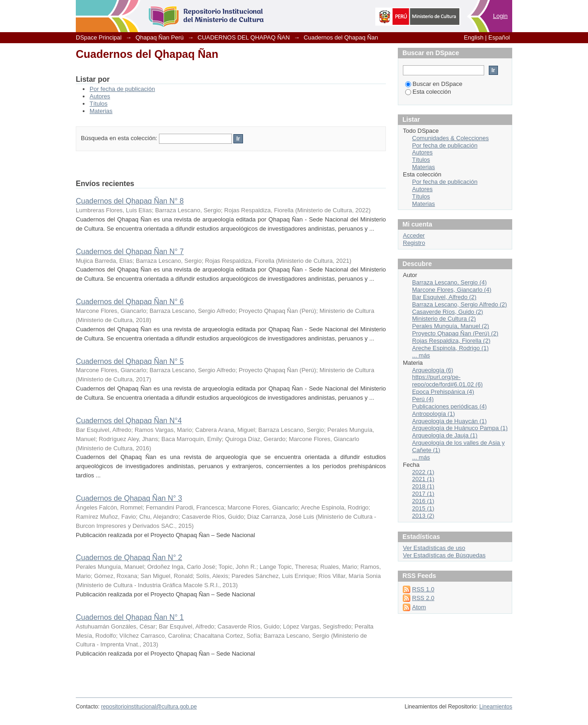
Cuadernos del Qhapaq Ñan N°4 (129, 421)
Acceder (414, 235)
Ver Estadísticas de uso (434, 548)
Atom (419, 607)
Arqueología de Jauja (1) (445, 435)
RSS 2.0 (423, 598)
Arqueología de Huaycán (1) (449, 421)
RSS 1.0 (423, 589)
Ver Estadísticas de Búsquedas (444, 555)
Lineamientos (496, 707)
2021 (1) (423, 479)
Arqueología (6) (433, 370)
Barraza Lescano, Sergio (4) (449, 282)
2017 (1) (423, 494)
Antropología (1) (433, 414)
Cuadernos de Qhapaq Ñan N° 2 (129, 558)
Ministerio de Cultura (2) (444, 319)
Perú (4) (423, 399)
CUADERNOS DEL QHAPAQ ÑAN (244, 37)
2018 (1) (423, 486)
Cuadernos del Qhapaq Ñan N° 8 (130, 201)
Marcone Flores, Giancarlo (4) (452, 290)
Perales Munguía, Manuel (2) (451, 326)
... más (421, 355)
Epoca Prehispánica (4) (443, 392)
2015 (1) (423, 508)
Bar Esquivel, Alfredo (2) (444, 297)
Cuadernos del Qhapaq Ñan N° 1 (130, 617)
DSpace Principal (99, 37)
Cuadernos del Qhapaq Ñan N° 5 (130, 361)
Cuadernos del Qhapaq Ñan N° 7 (130, 252)
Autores (100, 96)
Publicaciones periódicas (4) (449, 406)
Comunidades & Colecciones (450, 138)
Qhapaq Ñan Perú (160, 37)
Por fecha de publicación (122, 89)
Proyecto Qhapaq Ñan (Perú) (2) (455, 333)
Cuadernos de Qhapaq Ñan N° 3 (129, 498)
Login (500, 16)
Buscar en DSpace (434, 84)
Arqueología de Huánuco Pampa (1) (460, 428)
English (474, 37)
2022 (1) (423, 472)
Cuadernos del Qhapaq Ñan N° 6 (130, 302)
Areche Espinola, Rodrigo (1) (450, 348)
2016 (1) (423, 501)
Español (499, 37)
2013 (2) (423, 516)
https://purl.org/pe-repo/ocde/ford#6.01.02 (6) (447, 381)
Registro (414, 243)
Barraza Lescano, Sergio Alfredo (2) (460, 304)
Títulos (99, 104)
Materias (101, 111)
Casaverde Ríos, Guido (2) (448, 312)
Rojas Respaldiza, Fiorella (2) (451, 341)
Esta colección (428, 92)
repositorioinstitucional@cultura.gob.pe (149, 707)
